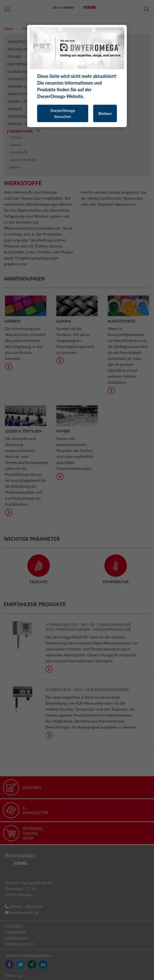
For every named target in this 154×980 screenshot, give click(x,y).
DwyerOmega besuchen (63, 113)
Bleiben (105, 113)
